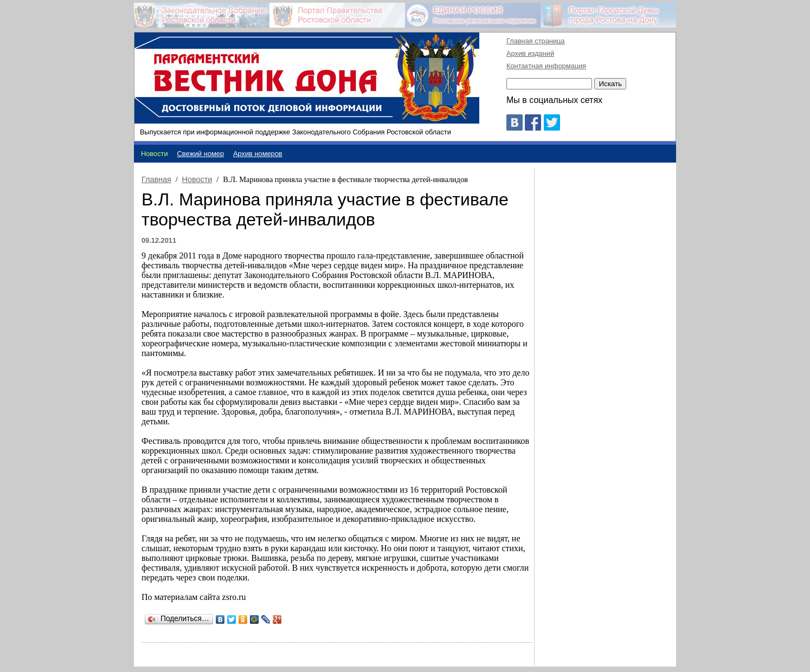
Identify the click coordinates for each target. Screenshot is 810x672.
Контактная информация (546, 66)
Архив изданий (530, 53)
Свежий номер (201, 154)
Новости (197, 179)
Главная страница (535, 41)
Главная (156, 179)
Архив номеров (258, 154)
